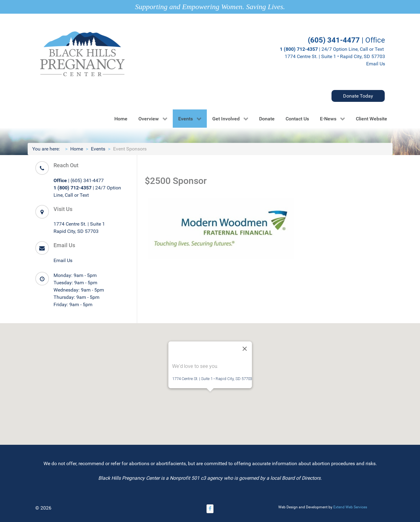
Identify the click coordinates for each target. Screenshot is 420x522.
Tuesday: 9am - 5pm (75, 283)
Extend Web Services (350, 507)
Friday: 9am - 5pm (73, 304)
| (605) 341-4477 (79, 180)
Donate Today (358, 96)
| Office (346, 40)
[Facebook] (210, 509)
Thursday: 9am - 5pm (76, 297)
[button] (210, 397)
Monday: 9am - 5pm (75, 275)
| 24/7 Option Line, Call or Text (332, 49)
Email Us (376, 64)
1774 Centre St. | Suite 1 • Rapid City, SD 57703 (335, 56)
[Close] (245, 349)
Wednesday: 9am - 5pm (79, 290)
